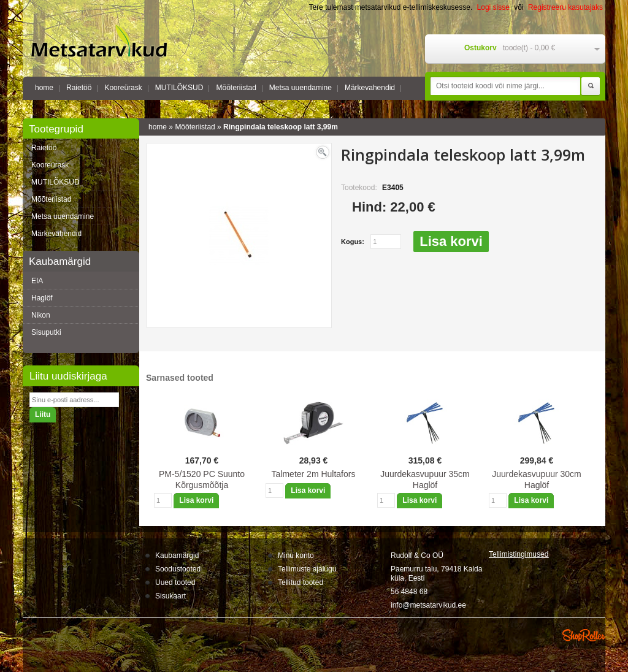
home (44, 88)
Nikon (41, 315)
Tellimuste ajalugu (307, 569)
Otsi (591, 86)
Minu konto (296, 556)
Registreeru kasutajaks (565, 7)
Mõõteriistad (236, 88)
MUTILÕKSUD (179, 88)
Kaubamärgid (177, 556)
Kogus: (353, 242)
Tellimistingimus (519, 554)
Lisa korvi (451, 241)
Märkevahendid (370, 88)
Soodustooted (178, 569)
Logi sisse (493, 7)
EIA (37, 281)
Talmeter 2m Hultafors (314, 474)
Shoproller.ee (584, 635)
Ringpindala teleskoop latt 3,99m (281, 127)
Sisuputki (46, 332)
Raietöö (79, 88)
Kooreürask (123, 88)
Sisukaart (170, 596)
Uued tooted (175, 582)
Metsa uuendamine (301, 88)
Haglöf (42, 298)
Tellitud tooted (301, 582)
